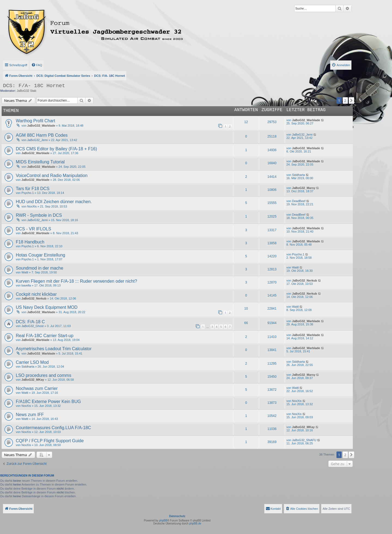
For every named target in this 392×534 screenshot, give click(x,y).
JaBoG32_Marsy (304, 188)
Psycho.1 (28, 193)
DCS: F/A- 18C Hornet (34, 86)
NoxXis (32, 206)
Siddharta (298, 175)
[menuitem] (37, 65)
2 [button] (345, 100)
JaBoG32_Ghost (33, 326)
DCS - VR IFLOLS (33, 229)
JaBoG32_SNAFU (304, 440)
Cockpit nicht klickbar (36, 294)
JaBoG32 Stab (27, 91)
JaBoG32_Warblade (41, 126)
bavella (26, 285)
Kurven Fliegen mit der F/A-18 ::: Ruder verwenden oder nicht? (76, 281)
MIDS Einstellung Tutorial (40, 162)
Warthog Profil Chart (35, 121)
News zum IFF (30, 415)
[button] (351, 100)
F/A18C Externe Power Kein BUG (48, 402)
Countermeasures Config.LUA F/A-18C (53, 428)
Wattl (25, 272)
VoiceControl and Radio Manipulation (52, 176)
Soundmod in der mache (39, 268)
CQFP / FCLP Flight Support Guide (50, 441)
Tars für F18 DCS (33, 189)
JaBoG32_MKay (33, 380)
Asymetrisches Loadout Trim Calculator (54, 349)
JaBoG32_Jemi (37, 140)
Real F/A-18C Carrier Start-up (45, 336)
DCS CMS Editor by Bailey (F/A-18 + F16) (56, 149)
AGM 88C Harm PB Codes (42, 135)
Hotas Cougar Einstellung (40, 255)
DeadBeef (299, 201)
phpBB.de (195, 524)
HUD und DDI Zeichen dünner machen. (54, 202)
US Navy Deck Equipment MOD (47, 307)
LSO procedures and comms (44, 375)
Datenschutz (177, 516)
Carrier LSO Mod (32, 362)
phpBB (163, 521)
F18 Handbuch (30, 242)
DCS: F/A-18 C (30, 322)
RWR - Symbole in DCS (39, 215)
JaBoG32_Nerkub (305, 280)
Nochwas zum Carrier (37, 388)
